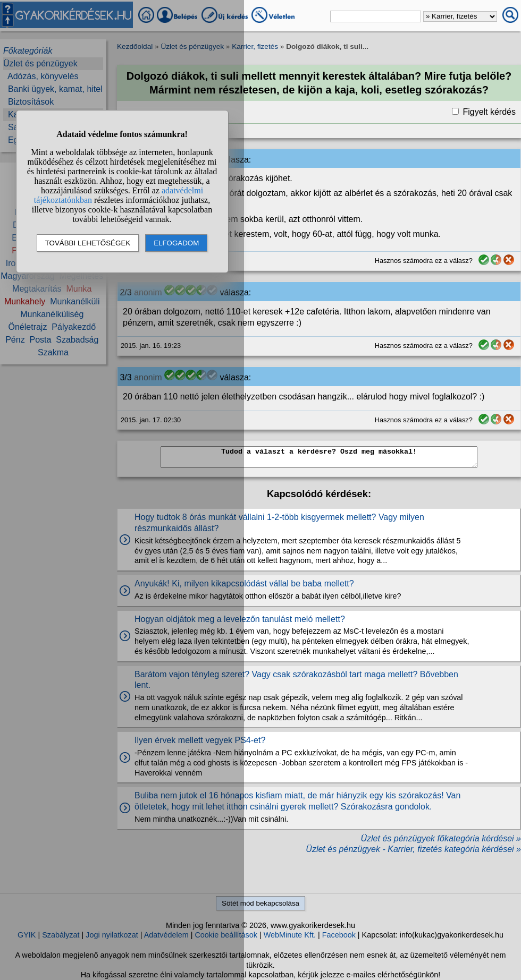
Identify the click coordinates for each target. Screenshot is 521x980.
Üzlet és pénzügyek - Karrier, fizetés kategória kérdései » (413, 849)
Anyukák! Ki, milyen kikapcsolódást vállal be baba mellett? (244, 583)
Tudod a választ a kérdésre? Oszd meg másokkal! (319, 457)
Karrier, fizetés (255, 46)
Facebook (339, 935)
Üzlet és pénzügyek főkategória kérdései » (441, 838)
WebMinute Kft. (290, 935)
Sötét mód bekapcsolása (260, 903)
